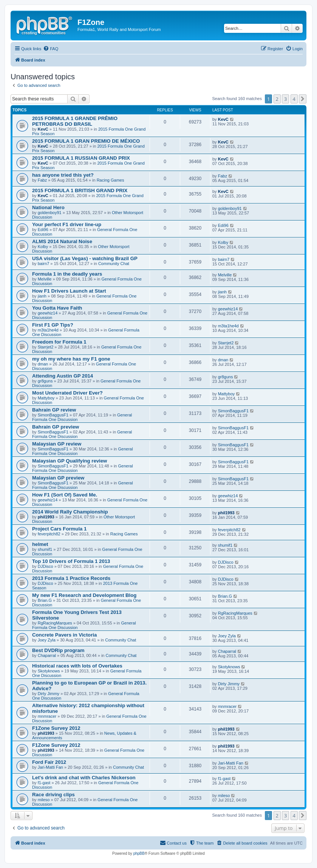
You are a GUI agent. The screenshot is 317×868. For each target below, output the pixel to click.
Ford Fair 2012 (49, 762)
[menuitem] (51, 49)
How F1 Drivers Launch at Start (69, 291)
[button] (303, 99)
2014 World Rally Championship (70, 512)
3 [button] (285, 99)
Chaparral (47, 655)
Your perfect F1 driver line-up (67, 224)
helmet (40, 544)
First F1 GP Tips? (53, 325)
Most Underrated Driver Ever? (67, 393)
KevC (43, 129)
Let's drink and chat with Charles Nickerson (84, 778)
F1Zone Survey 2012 (56, 728)
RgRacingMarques (55, 623)
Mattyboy (46, 398)
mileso (44, 800)
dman (43, 364)
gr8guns (45, 381)
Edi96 (43, 230)
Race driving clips (53, 795)
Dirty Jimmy (49, 694)
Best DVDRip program (58, 650)
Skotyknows (49, 671)
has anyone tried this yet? (63, 175)
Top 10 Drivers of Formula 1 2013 (71, 561)
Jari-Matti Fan (50, 767)
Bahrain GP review (54, 410)
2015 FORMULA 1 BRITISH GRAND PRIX (80, 190)
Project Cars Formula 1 (59, 529)
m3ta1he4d (48, 330)
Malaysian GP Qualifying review (70, 461)
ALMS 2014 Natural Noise (62, 241)
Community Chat (114, 264)
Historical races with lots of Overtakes (77, 666)
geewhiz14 (48, 313)
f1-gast (44, 783)
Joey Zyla (47, 640)
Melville (45, 279)
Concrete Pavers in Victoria (64, 635)
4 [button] (294, 99)
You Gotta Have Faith (57, 308)
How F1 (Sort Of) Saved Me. (65, 495)
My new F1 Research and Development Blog (84, 595)
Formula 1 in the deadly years (67, 274)
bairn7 (44, 264)
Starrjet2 (46, 347)
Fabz (42, 180)
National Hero (48, 207)
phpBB (139, 853)
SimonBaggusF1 (53, 415)
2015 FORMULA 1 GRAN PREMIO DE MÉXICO (86, 141)
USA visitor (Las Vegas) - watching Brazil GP (85, 258)
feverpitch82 (49, 534)
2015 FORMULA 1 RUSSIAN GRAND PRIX (81, 158)
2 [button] (277, 99)
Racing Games (111, 180)
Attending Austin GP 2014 (63, 376)
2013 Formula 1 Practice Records (71, 578)
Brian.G (45, 600)
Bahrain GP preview (56, 427)
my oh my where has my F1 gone (71, 359)
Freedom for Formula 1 (59, 342)
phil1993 (46, 517)
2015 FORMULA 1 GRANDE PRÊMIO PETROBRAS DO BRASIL (75, 121)
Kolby (43, 247)
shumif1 (45, 549)
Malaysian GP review (57, 444)
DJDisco (46, 566)
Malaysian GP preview (58, 478)
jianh (42, 296)
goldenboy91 (50, 213)
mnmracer (47, 716)
